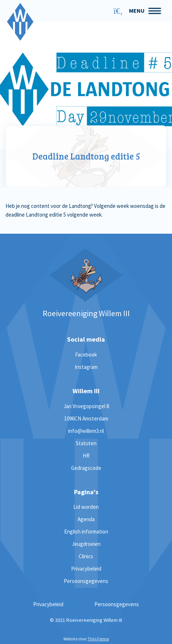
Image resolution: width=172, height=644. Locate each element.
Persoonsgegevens (86, 581)
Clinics (86, 556)
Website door (86, 639)
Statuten (86, 443)
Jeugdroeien (86, 544)
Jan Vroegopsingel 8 (86, 406)
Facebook (86, 355)
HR (86, 456)
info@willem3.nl (86, 431)
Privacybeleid (86, 569)
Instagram (86, 367)
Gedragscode (86, 468)
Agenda (86, 519)
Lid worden (86, 507)
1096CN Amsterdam (86, 418)
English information (86, 532)
